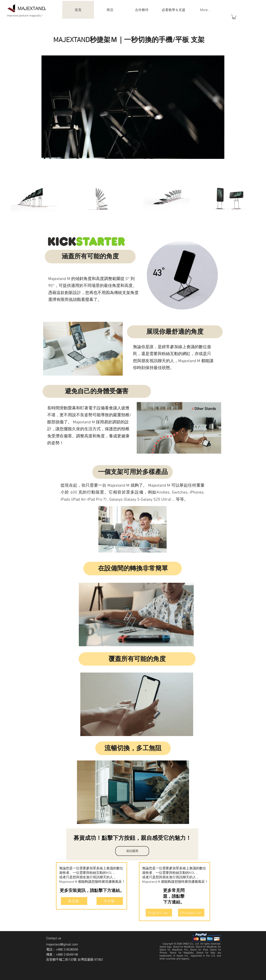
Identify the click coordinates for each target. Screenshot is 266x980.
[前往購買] (132, 851)
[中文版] (110, 901)
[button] (234, 17)
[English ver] (159, 913)
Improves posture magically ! (25, 16)
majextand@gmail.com (62, 944)
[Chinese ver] (191, 913)
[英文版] (74, 901)
